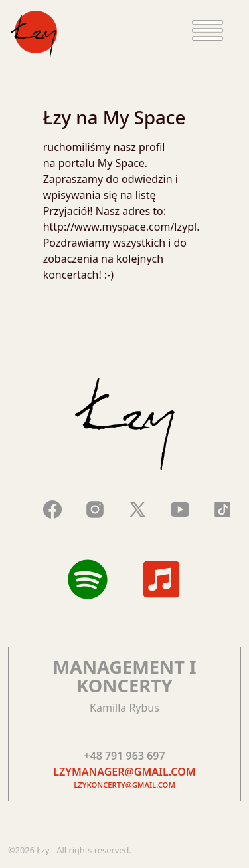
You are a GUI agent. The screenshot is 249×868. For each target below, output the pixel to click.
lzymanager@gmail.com (124, 772)
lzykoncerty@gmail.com (124, 785)
